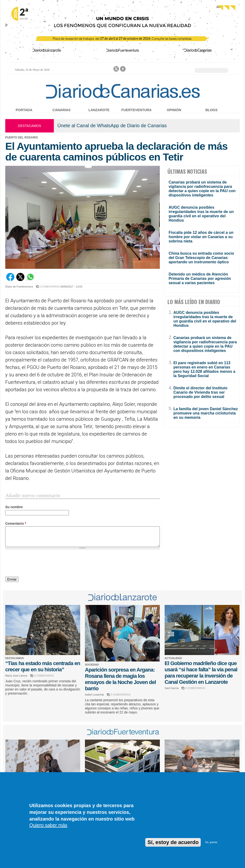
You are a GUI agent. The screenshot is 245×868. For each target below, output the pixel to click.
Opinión (174, 110)
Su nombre (14, 507)
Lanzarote (99, 110)
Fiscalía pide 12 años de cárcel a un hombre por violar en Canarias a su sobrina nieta (201, 237)
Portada (24, 110)
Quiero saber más (48, 825)
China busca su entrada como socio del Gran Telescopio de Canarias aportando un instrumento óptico (201, 258)
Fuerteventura (136, 110)
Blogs (211, 110)
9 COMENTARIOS (195, 688)
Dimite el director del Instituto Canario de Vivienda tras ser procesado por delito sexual (200, 392)
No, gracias (211, 842)
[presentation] (42, 564)
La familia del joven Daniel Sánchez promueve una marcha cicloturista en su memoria (206, 413)
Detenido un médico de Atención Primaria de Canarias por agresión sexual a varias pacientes (200, 279)
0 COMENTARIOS (50, 287)
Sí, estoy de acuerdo (173, 842)
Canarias (61, 110)
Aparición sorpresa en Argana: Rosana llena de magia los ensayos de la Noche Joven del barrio (120, 679)
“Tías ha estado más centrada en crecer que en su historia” (43, 666)
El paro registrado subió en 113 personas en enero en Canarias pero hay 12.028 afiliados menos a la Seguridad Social (204, 369)
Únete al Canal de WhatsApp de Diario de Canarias (112, 126)
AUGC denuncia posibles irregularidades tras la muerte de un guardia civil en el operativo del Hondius (201, 214)
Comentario (16, 523)
